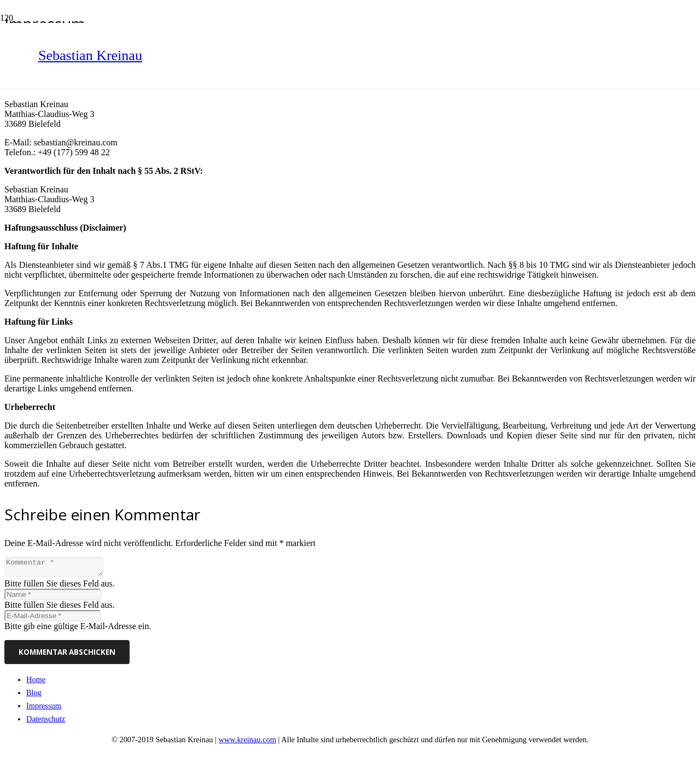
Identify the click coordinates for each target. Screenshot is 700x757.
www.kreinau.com (247, 743)
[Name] (53, 598)
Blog (34, 696)
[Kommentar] (59, 568)
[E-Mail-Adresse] (53, 619)
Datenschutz (46, 722)
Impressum (44, 709)
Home (36, 683)
